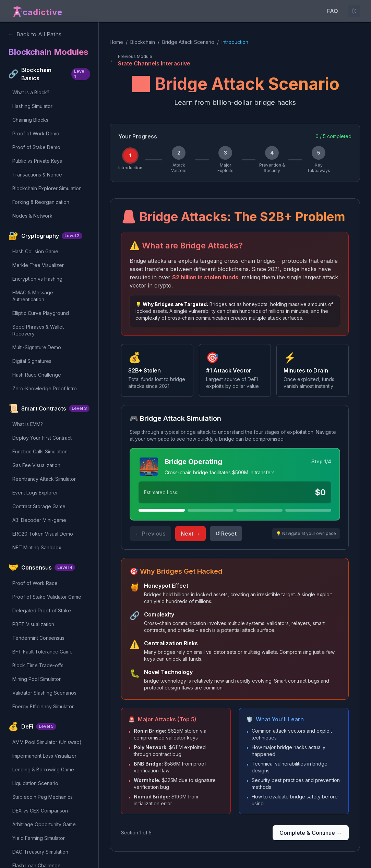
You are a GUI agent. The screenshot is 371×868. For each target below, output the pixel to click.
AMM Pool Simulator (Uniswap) (47, 742)
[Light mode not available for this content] (354, 11)
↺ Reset (226, 534)
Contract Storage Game (39, 506)
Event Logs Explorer (35, 493)
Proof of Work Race (35, 583)
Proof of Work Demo (36, 133)
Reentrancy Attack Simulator (44, 479)
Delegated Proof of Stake (42, 610)
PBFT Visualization (33, 624)
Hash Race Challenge (37, 375)
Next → (190, 534)
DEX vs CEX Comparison (40, 811)
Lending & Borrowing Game (43, 769)
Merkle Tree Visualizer (38, 265)
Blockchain (143, 42)
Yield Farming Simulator (39, 838)
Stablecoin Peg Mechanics (43, 797)
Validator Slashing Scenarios (44, 693)
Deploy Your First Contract (42, 438)
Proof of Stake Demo (36, 147)
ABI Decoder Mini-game (39, 520)
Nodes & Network (32, 216)
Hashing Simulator (32, 106)
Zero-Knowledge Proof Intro (45, 388)
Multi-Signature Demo (37, 347)
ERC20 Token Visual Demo (43, 534)
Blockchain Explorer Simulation (47, 188)
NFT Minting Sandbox (37, 547)
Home (116, 42)
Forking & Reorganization (41, 202)
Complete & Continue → (311, 833)
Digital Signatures (32, 361)
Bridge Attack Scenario (188, 42)
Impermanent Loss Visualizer (44, 756)
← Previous (150, 534)
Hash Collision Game (35, 251)
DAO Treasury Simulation (40, 852)
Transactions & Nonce (37, 175)
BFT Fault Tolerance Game (43, 652)
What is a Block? (31, 92)
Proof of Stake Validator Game (47, 597)
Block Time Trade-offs (38, 665)
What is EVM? (28, 424)
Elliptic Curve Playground (41, 313)
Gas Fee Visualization (36, 465)
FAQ (333, 11)
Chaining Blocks (30, 120)
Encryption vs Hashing (37, 279)
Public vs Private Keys (37, 161)
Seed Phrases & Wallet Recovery (38, 330)
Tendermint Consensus (38, 638)
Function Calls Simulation (40, 451)
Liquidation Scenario (35, 783)
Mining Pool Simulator (37, 679)
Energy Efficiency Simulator (43, 706)
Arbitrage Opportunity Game (44, 824)
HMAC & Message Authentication (33, 296)
